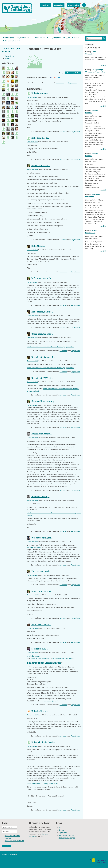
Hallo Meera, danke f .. (42, 312)
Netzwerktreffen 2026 (12, 41)
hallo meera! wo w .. (41, 624)
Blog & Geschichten (24, 37)
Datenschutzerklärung (67, 835)
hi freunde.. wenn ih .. (42, 278)
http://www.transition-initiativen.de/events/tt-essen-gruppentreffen (50, 347)
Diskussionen (9, 56)
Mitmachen (59, 5)
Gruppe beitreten (73, 73)
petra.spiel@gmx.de (51, 701)
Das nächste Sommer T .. (43, 357)
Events (7, 59)
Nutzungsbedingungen (67, 838)
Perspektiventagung (35, 547)
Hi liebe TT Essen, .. (40, 496)
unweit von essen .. (41, 165)
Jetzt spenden (73, 5)
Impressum (63, 833)
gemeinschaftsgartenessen (41, 658)
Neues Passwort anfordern (14, 841)
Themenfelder (39, 37)
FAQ (60, 827)
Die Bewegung (9, 37)
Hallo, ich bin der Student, (44, 742)
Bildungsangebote (54, 37)
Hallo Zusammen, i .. (41, 93)
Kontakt (61, 830)
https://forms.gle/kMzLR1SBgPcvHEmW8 (43, 784)
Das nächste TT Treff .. (42, 378)
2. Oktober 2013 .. (40, 649)
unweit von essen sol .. (42, 591)
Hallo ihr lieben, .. (40, 711)
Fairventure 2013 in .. (42, 571)
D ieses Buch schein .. (41, 434)
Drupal (14, 854)
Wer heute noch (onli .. (42, 538)
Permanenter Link (32, 97)
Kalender (76, 37)
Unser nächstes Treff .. (42, 334)
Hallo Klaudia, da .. (40, 138)
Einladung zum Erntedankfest (45, 663)
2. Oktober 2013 (34, 656)
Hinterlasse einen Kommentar (63, 658)
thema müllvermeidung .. (44, 401)
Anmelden (60, 83)
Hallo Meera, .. (38, 246)
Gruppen (67, 37)
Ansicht (103, 65)
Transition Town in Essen (11, 50)
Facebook (84, 5)
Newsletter (45, 5)
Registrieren (72, 83)
